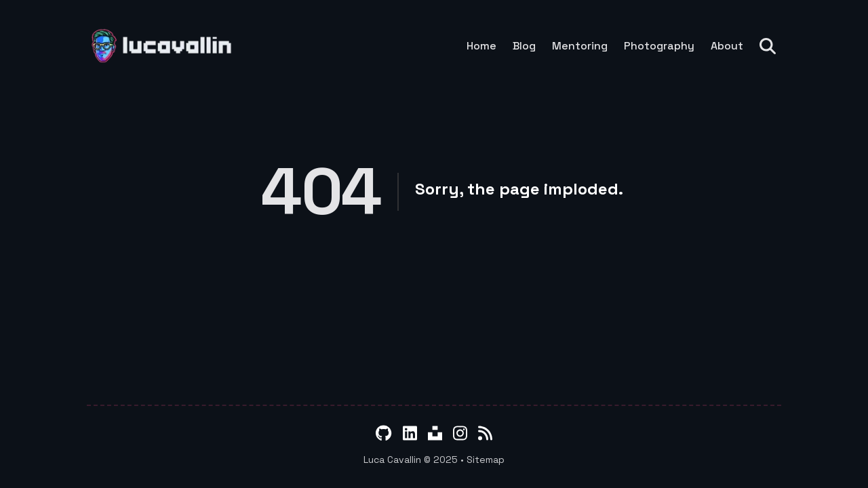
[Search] (770, 46)
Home (481, 46)
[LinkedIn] (410, 433)
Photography (659, 46)
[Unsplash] (435, 433)
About (727, 46)
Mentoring (580, 46)
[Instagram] (460, 433)
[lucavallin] (165, 46)
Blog (524, 46)
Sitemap (486, 460)
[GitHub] (383, 433)
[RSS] (485, 433)
